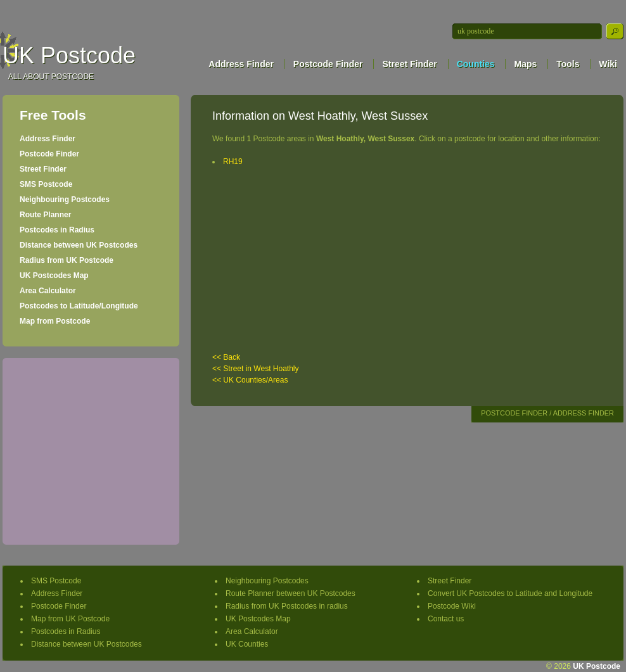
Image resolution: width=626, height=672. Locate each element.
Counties (476, 64)
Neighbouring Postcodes (65, 200)
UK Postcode (69, 55)
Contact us (446, 619)
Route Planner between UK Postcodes (291, 593)
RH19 (233, 162)
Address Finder (241, 64)
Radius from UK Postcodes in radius (287, 606)
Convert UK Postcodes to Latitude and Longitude (510, 593)
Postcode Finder (328, 64)
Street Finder (409, 64)
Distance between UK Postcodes (79, 245)
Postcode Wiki (452, 606)
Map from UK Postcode (70, 619)
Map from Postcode (55, 321)
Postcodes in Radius (57, 230)
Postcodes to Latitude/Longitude (79, 306)
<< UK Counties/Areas (250, 380)
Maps (525, 64)
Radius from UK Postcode (67, 260)
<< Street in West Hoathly (256, 369)
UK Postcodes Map (54, 276)
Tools (568, 64)
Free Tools (53, 115)
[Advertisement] (91, 450)
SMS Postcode (46, 184)
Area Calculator (48, 291)
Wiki (608, 64)
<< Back (226, 357)
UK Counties (247, 644)
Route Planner (45, 215)
